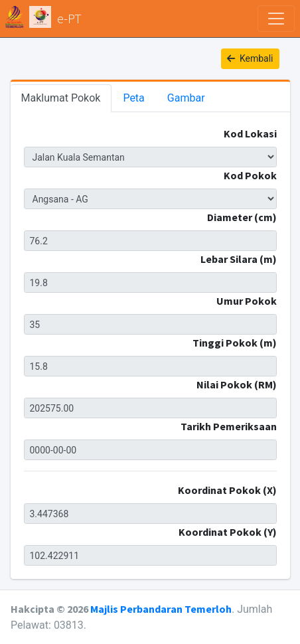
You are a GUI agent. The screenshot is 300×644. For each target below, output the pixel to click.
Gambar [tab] (186, 98)
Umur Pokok (247, 301)
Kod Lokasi (250, 133)
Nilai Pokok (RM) (237, 384)
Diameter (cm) (242, 217)
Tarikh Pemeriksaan (229, 426)
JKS (150, 157)
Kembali (250, 58)
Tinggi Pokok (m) (235, 343)
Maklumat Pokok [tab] (61, 98)
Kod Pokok (250, 175)
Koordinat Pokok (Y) (228, 532)
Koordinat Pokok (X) (227, 490)
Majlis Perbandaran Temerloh (161, 609)
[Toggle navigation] (276, 19)
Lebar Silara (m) (239, 259)
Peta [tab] (133, 98)
